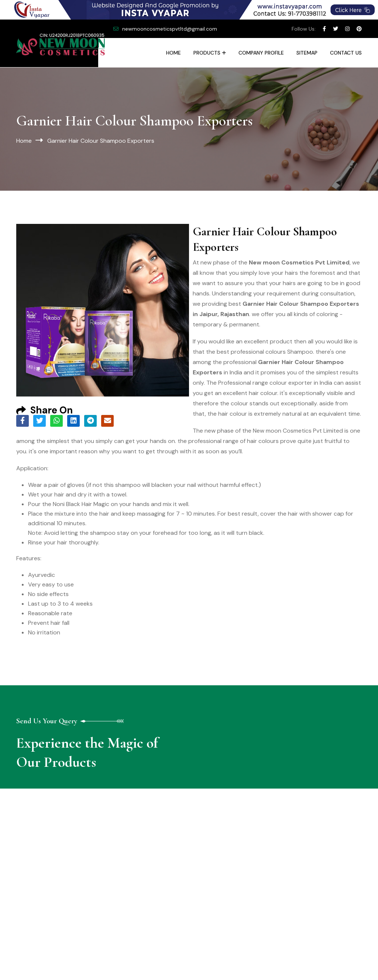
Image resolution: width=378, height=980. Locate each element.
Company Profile (261, 53)
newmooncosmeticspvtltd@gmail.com (170, 29)
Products (207, 53)
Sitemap (307, 53)
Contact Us (346, 53)
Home (173, 53)
